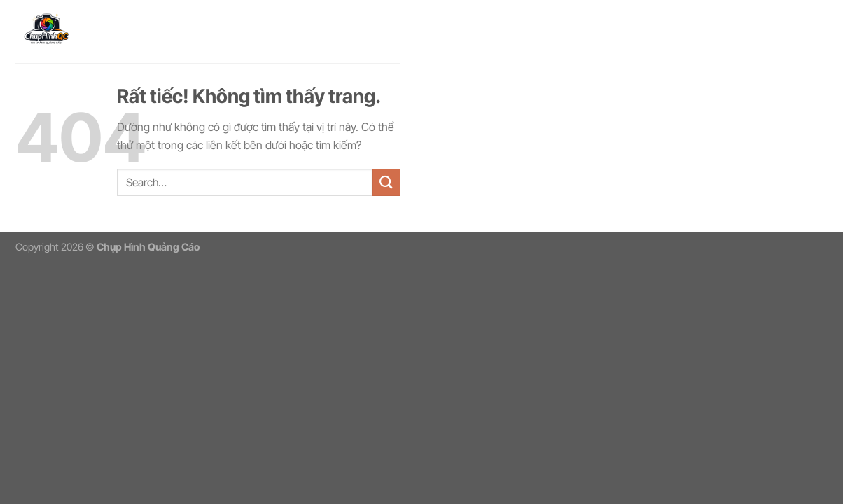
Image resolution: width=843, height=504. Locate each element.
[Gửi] (386, 182)
